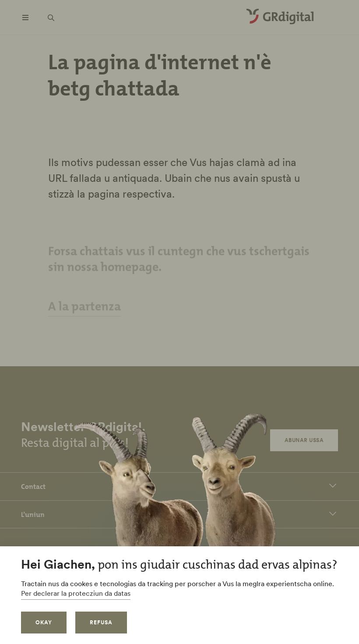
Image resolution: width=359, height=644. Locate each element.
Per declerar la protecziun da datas (76, 593)
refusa (101, 622)
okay (44, 622)
